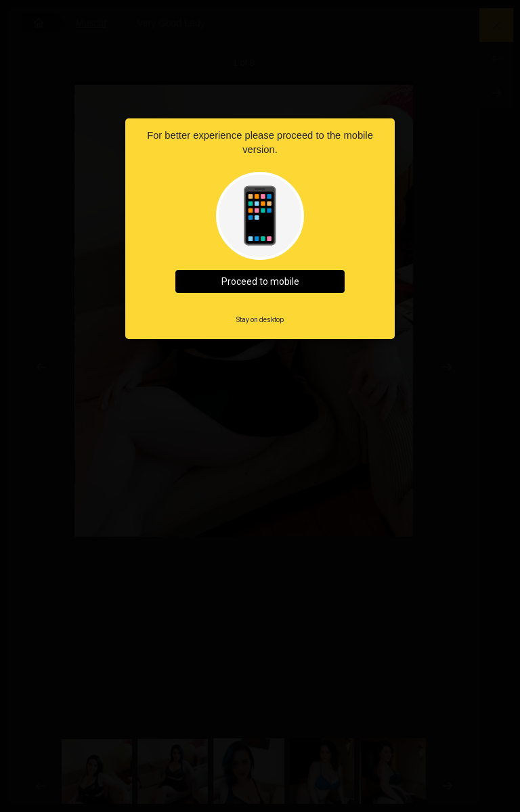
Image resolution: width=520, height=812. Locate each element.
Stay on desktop (260, 320)
